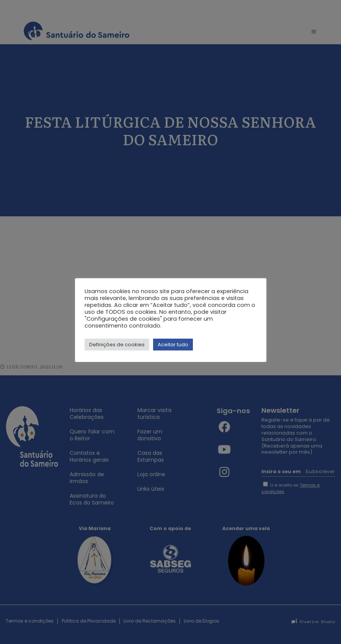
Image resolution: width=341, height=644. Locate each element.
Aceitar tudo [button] (173, 345)
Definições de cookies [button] (117, 345)
